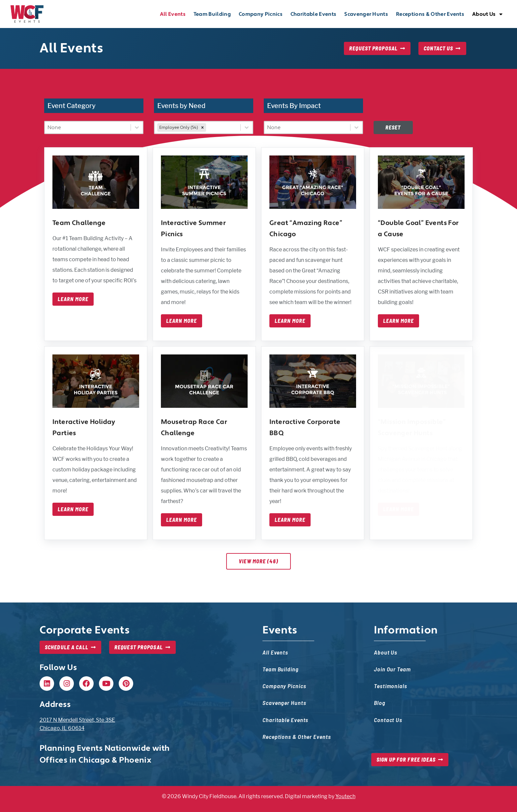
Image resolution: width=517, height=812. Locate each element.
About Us (487, 14)
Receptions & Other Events (430, 14)
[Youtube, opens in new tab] (106, 684)
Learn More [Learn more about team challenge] (73, 299)
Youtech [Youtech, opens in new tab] (345, 796)
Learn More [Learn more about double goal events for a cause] (398, 321)
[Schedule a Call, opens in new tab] (70, 647)
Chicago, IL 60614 (62, 728)
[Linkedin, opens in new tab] (47, 684)
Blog (380, 702)
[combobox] (88, 127)
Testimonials (391, 686)
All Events (173, 14)
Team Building (212, 14)
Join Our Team (392, 669)
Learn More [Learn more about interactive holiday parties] (73, 509)
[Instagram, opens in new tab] (67, 684)
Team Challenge (79, 223)
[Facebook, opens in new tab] (86, 684)
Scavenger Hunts (366, 14)
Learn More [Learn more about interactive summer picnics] (182, 321)
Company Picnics (261, 14)
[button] (47, 684)
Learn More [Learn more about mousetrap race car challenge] (182, 520)
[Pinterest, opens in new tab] (126, 684)
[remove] (202, 127)
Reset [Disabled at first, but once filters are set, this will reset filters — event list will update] (393, 127)
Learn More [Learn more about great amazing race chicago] (290, 321)
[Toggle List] (137, 127)
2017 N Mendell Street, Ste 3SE (77, 720)
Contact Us (388, 720)
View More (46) (258, 561)
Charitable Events (313, 14)
